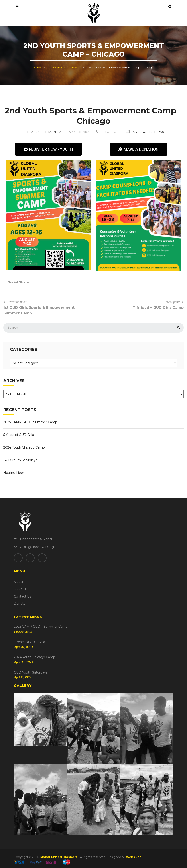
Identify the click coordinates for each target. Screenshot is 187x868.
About (19, 582)
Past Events (73, 67)
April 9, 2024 (23, 677)
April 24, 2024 (24, 662)
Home (38, 67)
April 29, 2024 (23, 647)
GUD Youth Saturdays (20, 460)
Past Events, (140, 132)
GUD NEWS (156, 132)
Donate (20, 604)
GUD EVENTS (56, 67)
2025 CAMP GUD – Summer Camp (30, 422)
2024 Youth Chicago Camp (24, 447)
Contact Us (22, 596)
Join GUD (21, 589)
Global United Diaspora (42, 132)
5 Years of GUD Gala (19, 435)
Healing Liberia (15, 473)
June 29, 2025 (23, 631)
